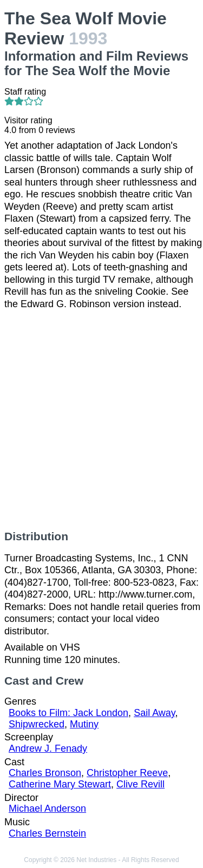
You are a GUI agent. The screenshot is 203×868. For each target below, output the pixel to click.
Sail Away (154, 713)
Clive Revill (140, 784)
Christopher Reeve (127, 773)
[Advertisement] (101, 420)
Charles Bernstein (47, 833)
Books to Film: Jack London (68, 713)
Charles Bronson (45, 773)
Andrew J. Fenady (48, 748)
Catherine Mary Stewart (60, 784)
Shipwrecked (37, 724)
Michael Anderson (47, 809)
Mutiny (84, 724)
